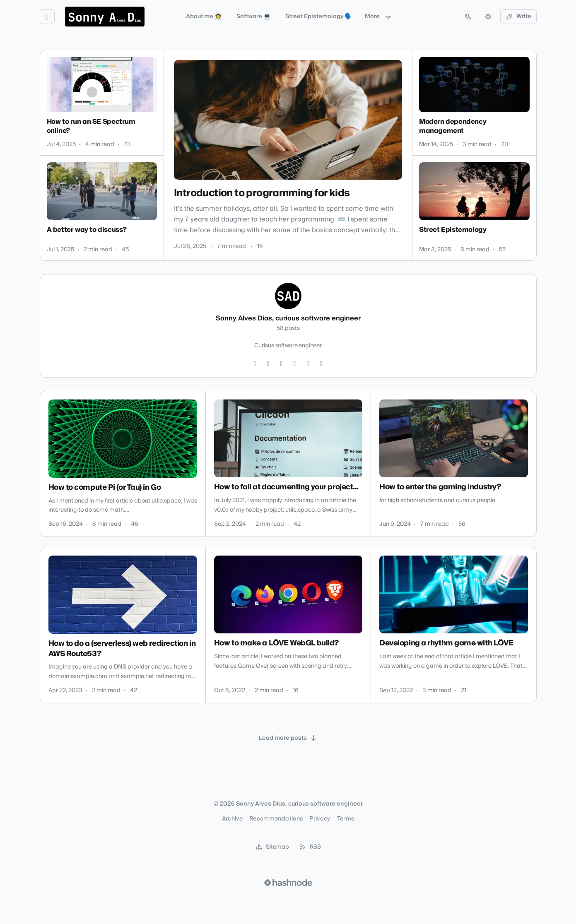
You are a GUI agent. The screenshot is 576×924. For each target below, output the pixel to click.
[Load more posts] (288, 738)
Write (518, 17)
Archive (232, 819)
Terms (346, 819)
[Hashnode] (308, 364)
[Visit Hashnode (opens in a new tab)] (288, 883)
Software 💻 (253, 17)
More (378, 17)
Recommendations (276, 819)
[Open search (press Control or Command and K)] (468, 17)
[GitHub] (268, 364)
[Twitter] (255, 364)
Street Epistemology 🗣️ (318, 17)
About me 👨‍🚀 (204, 17)
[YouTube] (295, 364)
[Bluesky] (321, 364)
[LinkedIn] (282, 364)
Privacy (320, 819)
